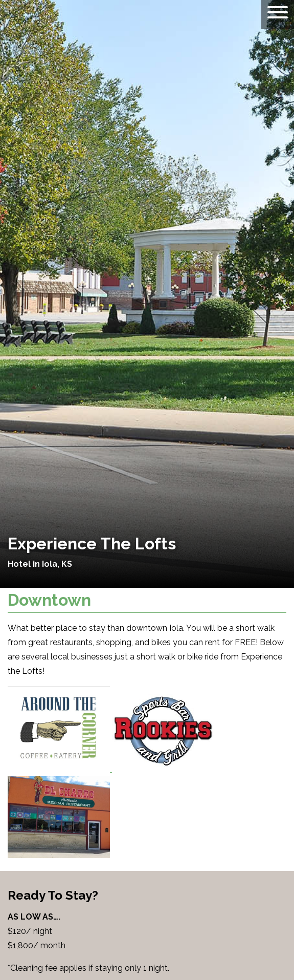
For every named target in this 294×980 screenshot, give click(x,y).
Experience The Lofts (92, 544)
